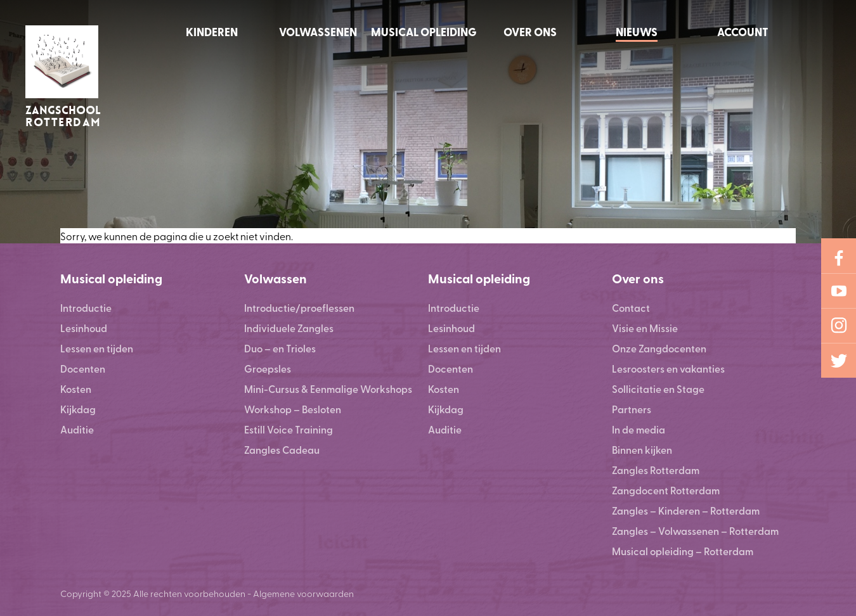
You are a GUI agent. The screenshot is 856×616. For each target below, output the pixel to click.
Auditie (77, 429)
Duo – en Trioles (280, 348)
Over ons (530, 32)
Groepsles (268, 369)
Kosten (76, 389)
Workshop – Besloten (293, 409)
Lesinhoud (84, 328)
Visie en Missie (645, 328)
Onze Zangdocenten (659, 348)
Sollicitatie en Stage (658, 389)
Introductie (86, 308)
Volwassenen (318, 32)
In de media (639, 429)
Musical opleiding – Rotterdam (683, 551)
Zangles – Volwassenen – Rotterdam (695, 531)
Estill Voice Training (289, 429)
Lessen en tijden (97, 348)
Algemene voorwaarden (303, 593)
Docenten (83, 369)
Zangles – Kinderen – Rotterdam (686, 510)
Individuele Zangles (289, 328)
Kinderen (212, 32)
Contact (631, 308)
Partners (632, 409)
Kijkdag (78, 409)
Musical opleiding (424, 32)
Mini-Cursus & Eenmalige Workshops (328, 389)
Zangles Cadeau (282, 450)
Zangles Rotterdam (656, 470)
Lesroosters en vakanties (668, 369)
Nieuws (637, 32)
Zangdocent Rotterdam (666, 490)
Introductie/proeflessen (299, 308)
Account (743, 32)
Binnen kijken (642, 450)
